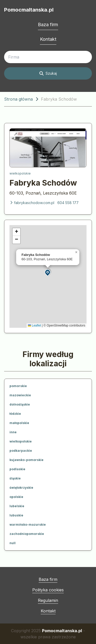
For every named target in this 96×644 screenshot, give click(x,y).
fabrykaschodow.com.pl (32, 203)
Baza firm (48, 25)
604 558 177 (68, 203)
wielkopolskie (20, 173)
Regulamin (48, 600)
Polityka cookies (48, 590)
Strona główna (18, 99)
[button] (48, 272)
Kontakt (48, 39)
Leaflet (34, 325)
